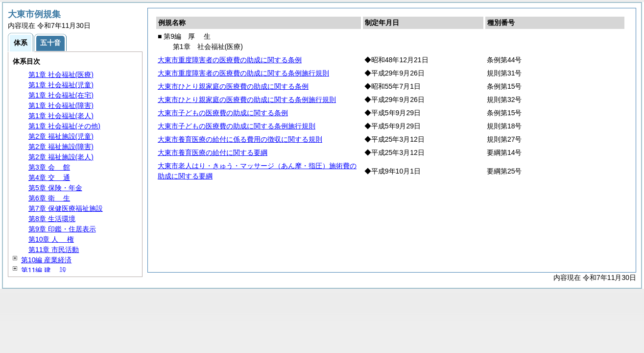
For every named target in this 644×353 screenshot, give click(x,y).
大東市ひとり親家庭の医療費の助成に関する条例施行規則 (247, 100)
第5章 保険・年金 (55, 188)
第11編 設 (44, 270)
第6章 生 (49, 198)
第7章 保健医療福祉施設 (66, 208)
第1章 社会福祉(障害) (61, 105)
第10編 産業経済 (46, 260)
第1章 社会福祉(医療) (61, 75)
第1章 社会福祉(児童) (61, 85)
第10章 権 (51, 239)
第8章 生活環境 (52, 219)
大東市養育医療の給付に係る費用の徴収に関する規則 (240, 139)
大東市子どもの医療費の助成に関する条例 (223, 113)
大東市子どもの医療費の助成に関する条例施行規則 (237, 126)
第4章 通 (49, 177)
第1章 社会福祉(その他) (64, 126)
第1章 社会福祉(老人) (61, 116)
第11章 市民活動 (54, 250)
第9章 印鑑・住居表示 (62, 229)
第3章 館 (49, 167)
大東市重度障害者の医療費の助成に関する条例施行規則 (243, 73)
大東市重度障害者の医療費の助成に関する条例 (230, 60)
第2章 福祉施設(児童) (61, 136)
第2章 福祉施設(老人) (61, 157)
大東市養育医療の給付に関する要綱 (213, 152)
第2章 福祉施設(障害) (61, 147)
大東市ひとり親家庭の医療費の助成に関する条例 (233, 86)
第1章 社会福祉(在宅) (61, 95)
